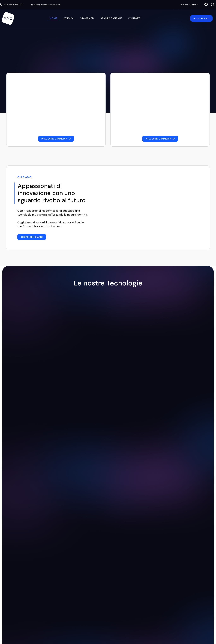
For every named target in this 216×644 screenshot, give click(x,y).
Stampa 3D (87, 18)
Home (53, 18)
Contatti (134, 18)
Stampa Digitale (111, 18)
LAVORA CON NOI (189, 5)
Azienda (69, 18)
